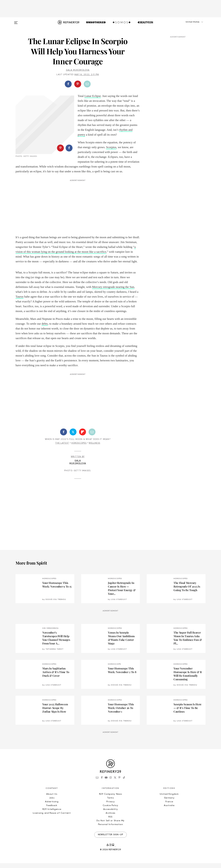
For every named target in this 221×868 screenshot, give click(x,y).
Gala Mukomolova (78, 70)
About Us (52, 799)
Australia (169, 810)
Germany (169, 803)
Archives (110, 818)
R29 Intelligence (52, 814)
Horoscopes (79, 448)
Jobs (52, 803)
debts (45, 329)
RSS (110, 822)
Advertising (52, 807)
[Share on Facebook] (68, 84)
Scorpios (111, 147)
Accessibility (110, 814)
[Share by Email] (87, 84)
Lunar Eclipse (93, 96)
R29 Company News (110, 799)
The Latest (62, 448)
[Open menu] (16, 21)
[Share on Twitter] (73, 437)
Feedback (52, 810)
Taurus (20, 301)
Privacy (111, 807)
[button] (188, 25)
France (169, 807)
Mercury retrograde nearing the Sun (113, 292)
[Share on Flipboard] (83, 437)
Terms (110, 803)
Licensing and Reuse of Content (52, 818)
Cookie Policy (110, 810)
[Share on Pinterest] (78, 84)
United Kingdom (169, 799)
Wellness (94, 448)
